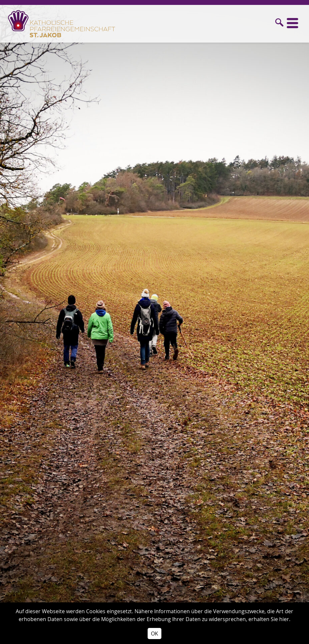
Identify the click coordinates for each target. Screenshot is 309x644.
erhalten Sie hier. (269, 619)
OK (154, 634)
